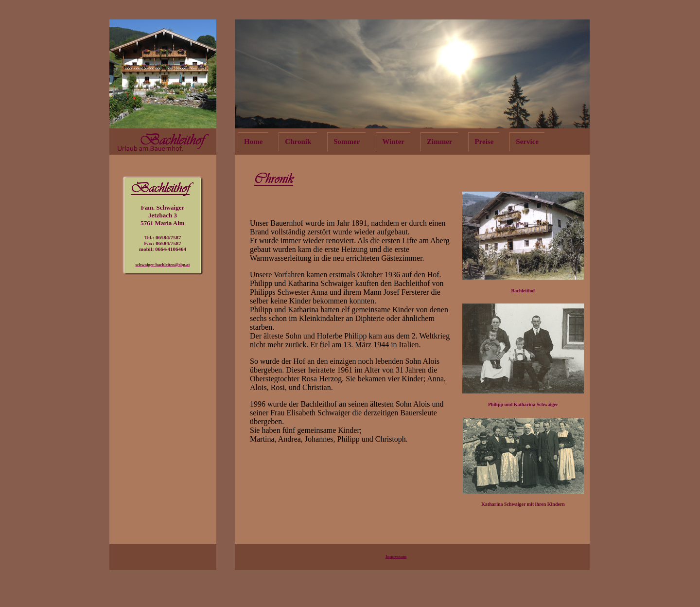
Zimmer (439, 142)
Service (527, 142)
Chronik (298, 142)
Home (253, 142)
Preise (484, 142)
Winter (393, 142)
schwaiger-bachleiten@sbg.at (163, 265)
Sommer (347, 142)
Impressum (396, 556)
